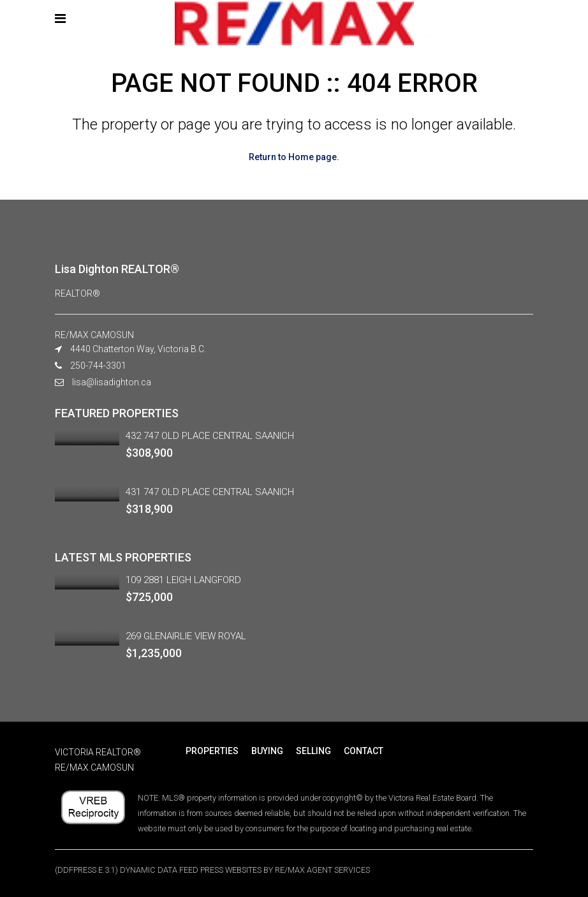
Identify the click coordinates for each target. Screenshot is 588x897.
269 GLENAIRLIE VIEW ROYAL (186, 636)
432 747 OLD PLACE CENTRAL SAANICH (210, 436)
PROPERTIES (212, 751)
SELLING (313, 751)
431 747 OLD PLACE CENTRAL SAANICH (210, 492)
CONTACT (364, 751)
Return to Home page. (294, 157)
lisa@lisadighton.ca (112, 382)
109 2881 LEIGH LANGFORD (183, 580)
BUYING (267, 751)
